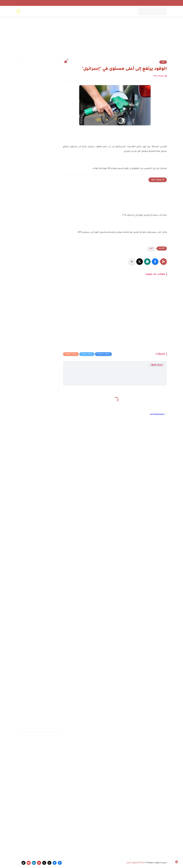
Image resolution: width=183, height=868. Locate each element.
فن (48, 11)
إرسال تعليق (157, 365)
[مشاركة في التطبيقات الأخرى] (132, 262)
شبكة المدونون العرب (135, 863)
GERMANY (77, 11)
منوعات (55, 11)
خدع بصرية (66, 11)
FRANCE (101, 11)
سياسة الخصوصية (121, 3)
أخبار (163, 62)
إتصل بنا (163, 3)
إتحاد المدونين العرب (140, 3)
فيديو (42, 11)
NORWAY (111, 11)
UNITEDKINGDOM (125, 11)
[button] (155, 262)
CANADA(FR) (90, 11)
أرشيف (153, 3)
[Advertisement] (92, 40)
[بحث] (18, 11)
